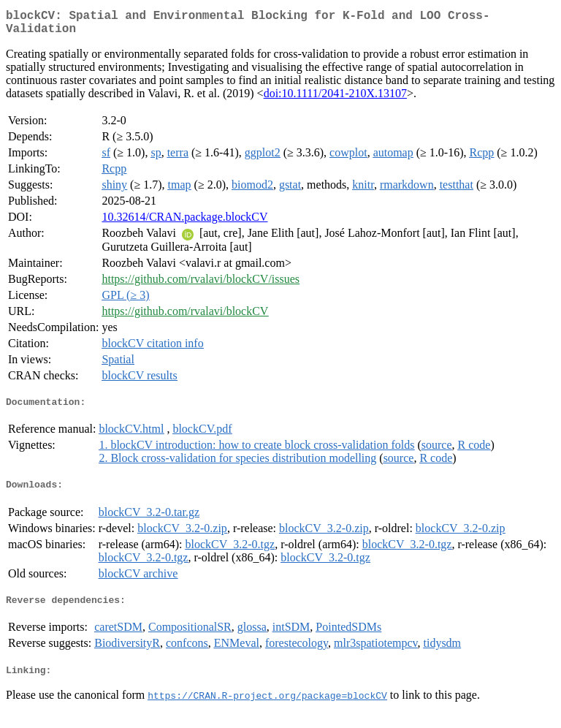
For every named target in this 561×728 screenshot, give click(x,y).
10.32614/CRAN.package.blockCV (184, 223)
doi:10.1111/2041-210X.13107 (335, 99)
